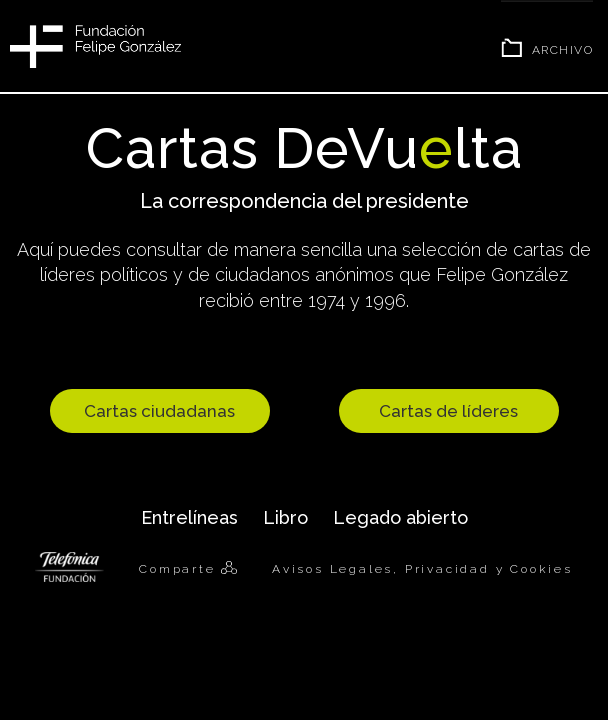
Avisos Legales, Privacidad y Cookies (422, 569)
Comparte (180, 569)
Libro (285, 517)
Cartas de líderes (448, 411)
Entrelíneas (189, 517)
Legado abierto (400, 517)
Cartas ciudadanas (159, 411)
